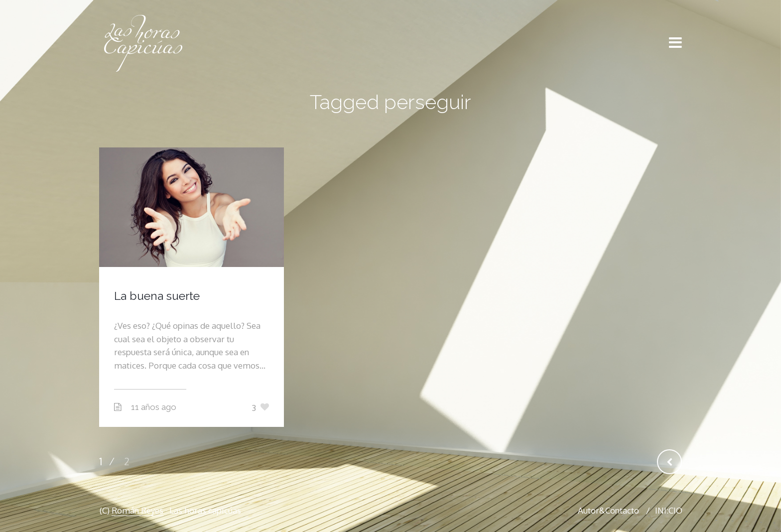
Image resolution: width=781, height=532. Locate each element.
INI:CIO (669, 510)
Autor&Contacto (608, 510)
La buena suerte (157, 296)
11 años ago (154, 407)
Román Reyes (137, 510)
